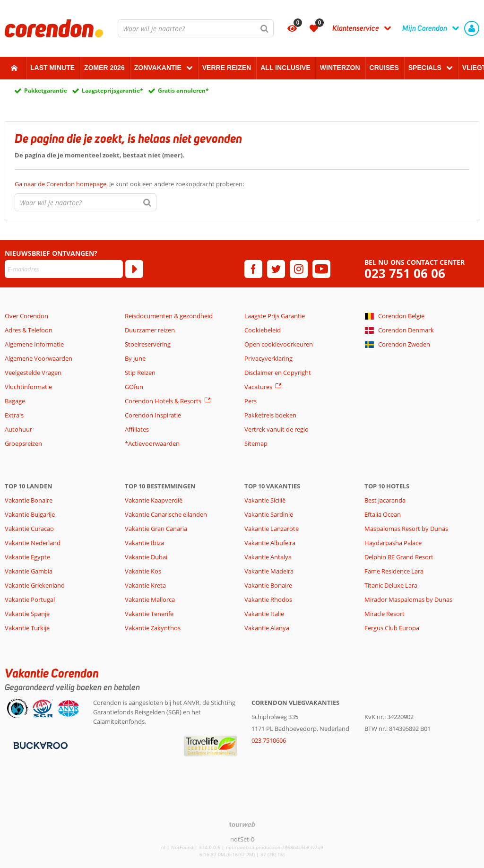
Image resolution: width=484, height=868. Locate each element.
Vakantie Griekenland (35, 585)
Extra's (14, 415)
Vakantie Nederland (33, 543)
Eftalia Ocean (383, 514)
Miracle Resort (385, 614)
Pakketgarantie (46, 91)
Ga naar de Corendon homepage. (62, 184)
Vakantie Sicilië (265, 500)
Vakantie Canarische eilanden (166, 514)
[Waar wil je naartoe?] (196, 28)
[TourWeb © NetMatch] (242, 824)
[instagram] (299, 269)
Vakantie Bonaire (29, 500)
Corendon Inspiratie (153, 415)
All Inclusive (285, 68)
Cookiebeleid (263, 330)
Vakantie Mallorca (150, 599)
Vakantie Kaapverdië (154, 500)
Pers (251, 401)
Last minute (52, 68)
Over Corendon (26, 316)
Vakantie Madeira (269, 571)
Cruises (384, 68)
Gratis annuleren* (183, 91)
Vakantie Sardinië (269, 514)
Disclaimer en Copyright (278, 373)
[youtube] (321, 269)
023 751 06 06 (405, 273)
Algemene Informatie (34, 344)
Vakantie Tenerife (149, 614)
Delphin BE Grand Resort (399, 557)
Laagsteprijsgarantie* (112, 91)
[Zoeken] (265, 28)
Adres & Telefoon (29, 330)
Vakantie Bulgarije (30, 514)
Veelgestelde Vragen (33, 373)
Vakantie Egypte (27, 557)
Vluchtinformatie (28, 387)
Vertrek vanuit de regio (277, 429)
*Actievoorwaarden (152, 443)
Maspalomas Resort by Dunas (406, 529)
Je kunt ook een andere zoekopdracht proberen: (129, 184)
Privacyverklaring (268, 358)
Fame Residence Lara (394, 571)
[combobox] (196, 28)
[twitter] (276, 269)
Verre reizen (227, 68)
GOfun (134, 387)
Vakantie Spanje (27, 614)
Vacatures (258, 387)
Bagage (15, 401)
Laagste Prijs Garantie (275, 316)
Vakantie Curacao (29, 529)
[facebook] (253, 269)
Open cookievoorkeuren (279, 344)
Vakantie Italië (264, 614)
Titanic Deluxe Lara (391, 585)
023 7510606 (269, 740)
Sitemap (256, 443)
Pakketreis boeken (270, 415)
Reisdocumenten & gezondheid (169, 316)
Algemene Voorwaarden (39, 358)
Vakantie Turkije (27, 628)
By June (135, 358)
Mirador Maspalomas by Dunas (408, 599)
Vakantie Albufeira (270, 543)
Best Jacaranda (385, 500)
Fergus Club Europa (392, 628)
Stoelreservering (148, 344)
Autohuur (18, 429)
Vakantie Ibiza (144, 543)
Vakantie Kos (143, 571)
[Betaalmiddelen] (39, 745)
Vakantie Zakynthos (153, 628)
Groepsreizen (23, 443)
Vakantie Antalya (268, 557)
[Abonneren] (134, 269)
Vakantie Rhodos (268, 599)
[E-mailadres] (64, 269)
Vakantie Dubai (146, 557)
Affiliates (137, 429)
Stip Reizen (140, 373)
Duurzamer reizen (150, 330)
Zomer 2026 (104, 68)
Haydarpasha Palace (393, 543)
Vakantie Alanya (267, 628)
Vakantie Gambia (29, 571)
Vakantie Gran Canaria (156, 529)
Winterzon (340, 68)
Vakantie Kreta (145, 585)
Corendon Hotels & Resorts (163, 401)
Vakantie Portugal (30, 599)
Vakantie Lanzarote (272, 529)
